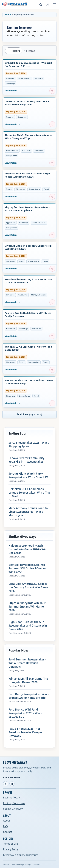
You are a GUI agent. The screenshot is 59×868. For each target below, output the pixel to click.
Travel (46, 189)
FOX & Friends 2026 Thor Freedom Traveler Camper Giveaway (29, 382)
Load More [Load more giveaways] (29, 414)
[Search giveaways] (41, 5)
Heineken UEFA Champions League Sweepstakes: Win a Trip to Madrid (29, 493)
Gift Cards (39, 78)
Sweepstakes (12, 155)
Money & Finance (38, 295)
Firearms (10, 117)
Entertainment (25, 78)
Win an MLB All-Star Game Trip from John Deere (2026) (28, 348)
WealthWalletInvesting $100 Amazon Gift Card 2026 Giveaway (29, 281)
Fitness (9, 189)
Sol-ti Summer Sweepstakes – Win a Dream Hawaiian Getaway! (27, 663)
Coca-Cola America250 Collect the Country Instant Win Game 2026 (28, 587)
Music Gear (37, 329)
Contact (8, 832)
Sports (22, 362)
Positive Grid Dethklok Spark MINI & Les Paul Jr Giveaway (28, 315)
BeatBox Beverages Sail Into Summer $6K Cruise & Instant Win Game (28, 568)
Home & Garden (39, 223)
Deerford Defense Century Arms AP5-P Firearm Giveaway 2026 (27, 103)
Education (10, 78)
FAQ (5, 826)
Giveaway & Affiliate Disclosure (21, 855)
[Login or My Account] (48, 4)
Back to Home (12, 777)
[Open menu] (55, 4)
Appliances (11, 223)
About (7, 821)
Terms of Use (11, 844)
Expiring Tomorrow (14, 803)
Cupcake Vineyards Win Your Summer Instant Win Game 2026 (27, 607)
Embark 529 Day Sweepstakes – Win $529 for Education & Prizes (28, 64)
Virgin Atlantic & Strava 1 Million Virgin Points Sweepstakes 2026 (27, 175)
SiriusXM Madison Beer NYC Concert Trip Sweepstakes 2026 (28, 247)
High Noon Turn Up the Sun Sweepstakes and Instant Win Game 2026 (28, 626)
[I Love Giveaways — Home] (14, 4)
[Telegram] (12, 784)
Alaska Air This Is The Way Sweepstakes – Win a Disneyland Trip (29, 137)
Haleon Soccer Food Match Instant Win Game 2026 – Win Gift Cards (28, 549)
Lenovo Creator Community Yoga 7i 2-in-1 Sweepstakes (26, 460)
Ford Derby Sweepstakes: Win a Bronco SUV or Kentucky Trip (29, 696)
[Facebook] (6, 784)
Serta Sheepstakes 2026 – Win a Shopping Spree (29, 445)
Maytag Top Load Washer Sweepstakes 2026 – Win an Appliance (27, 209)
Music (21, 261)
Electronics (11, 329)
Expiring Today (11, 798)
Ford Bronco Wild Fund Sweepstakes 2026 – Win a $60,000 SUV (25, 713)
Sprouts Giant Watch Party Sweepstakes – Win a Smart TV (28, 475)
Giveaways (11, 83)
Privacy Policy (11, 849)
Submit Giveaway (13, 809)
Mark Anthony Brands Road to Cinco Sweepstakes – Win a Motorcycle (28, 512)
